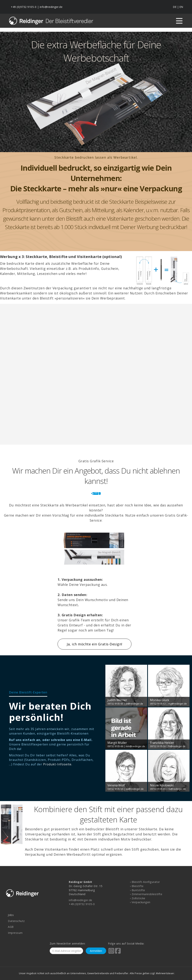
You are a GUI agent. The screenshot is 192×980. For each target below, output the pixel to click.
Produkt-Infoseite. (58, 764)
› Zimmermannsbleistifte (146, 894)
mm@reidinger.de (135, 746)
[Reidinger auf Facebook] (118, 953)
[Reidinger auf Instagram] (111, 953)
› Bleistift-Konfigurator (145, 882)
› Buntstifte (138, 890)
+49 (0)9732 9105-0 (24, 7)
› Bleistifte (137, 886)
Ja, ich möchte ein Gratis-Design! (94, 644)
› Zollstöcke (138, 898)
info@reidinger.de (51, 7)
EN (181, 7)
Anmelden (96, 951)
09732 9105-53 (158, 704)
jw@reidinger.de (134, 704)
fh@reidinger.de (177, 746)
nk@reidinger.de (177, 789)
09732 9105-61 (158, 789)
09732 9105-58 (158, 746)
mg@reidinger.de (177, 704)
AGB (11, 927)
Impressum (15, 933)
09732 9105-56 (115, 789)
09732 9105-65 (115, 704)
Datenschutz (16, 921)
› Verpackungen (140, 902)
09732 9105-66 (115, 746)
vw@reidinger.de (135, 789)
